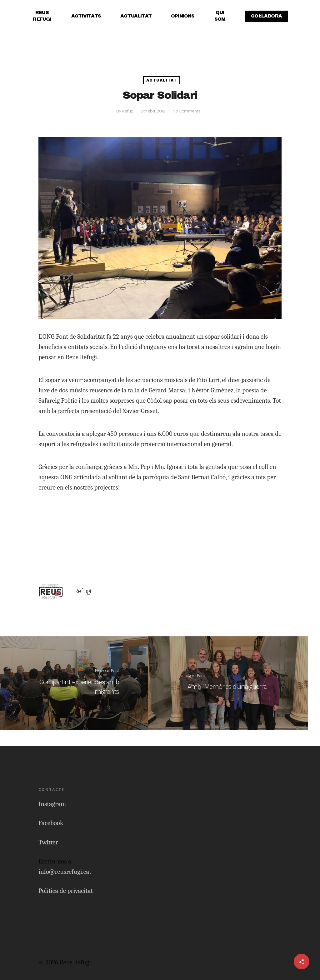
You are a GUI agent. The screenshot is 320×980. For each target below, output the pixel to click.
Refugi (127, 111)
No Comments (186, 111)
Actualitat (136, 16)
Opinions (183, 16)
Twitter (48, 842)
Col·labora (266, 16)
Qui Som (220, 16)
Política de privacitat (66, 891)
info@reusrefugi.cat (65, 872)
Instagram (52, 804)
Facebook (51, 823)
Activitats (86, 16)
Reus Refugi (42, 16)
